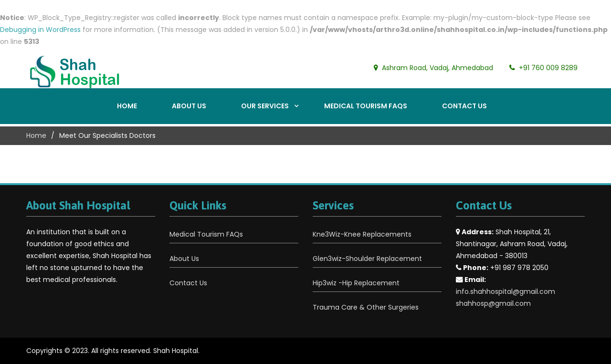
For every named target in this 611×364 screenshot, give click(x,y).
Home (127, 106)
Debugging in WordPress (40, 30)
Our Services (265, 106)
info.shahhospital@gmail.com (506, 291)
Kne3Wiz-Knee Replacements (362, 234)
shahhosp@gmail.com (493, 303)
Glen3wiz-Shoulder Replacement (367, 259)
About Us (189, 106)
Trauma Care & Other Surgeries (366, 307)
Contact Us (464, 106)
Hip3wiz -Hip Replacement (356, 283)
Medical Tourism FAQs (366, 106)
